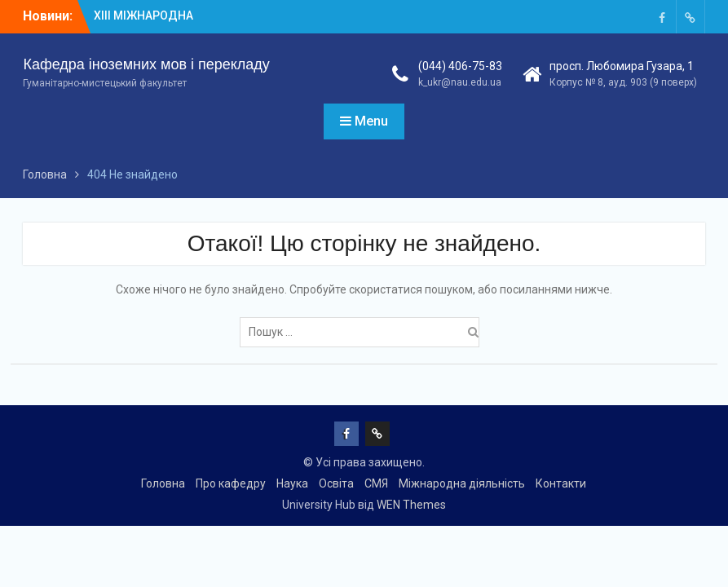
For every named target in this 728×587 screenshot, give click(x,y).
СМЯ (376, 483)
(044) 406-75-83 (460, 66)
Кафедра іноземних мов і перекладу (146, 64)
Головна (163, 483)
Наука (292, 483)
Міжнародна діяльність (462, 483)
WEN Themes (411, 505)
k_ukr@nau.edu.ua (460, 82)
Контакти (561, 483)
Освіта (336, 483)
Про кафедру (231, 483)
